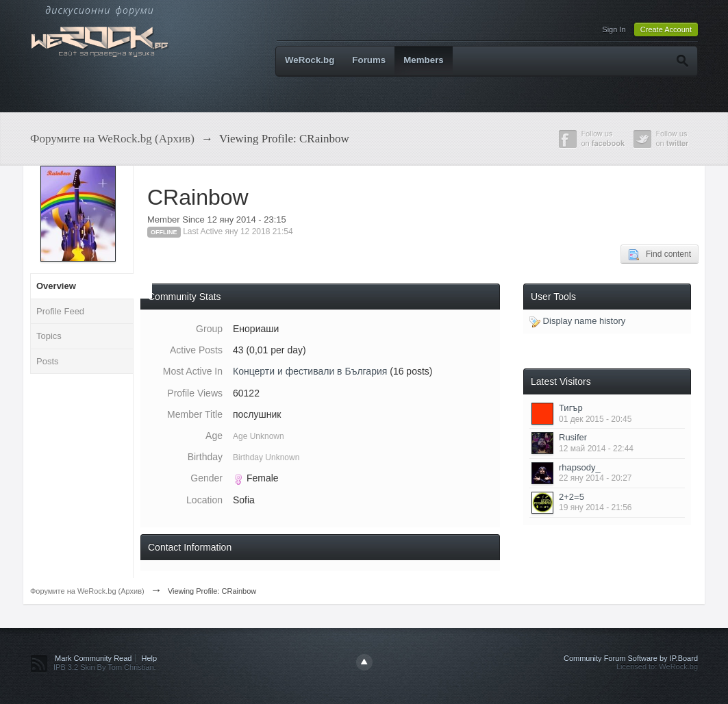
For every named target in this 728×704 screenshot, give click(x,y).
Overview (56, 286)
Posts (48, 361)
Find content (660, 255)
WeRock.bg (310, 60)
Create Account (666, 29)
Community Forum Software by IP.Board (631, 658)
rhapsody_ (580, 467)
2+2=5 (572, 497)
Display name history (577, 321)
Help (150, 658)
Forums (369, 60)
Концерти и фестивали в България (310, 371)
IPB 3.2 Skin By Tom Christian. (105, 667)
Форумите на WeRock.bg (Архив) (87, 591)
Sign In (614, 29)
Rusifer (573, 437)
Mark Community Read (93, 658)
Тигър (571, 408)
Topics (49, 336)
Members (424, 60)
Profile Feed (60, 311)
